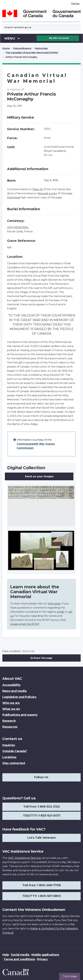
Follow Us (41, 777)
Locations (9, 757)
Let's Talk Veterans (41, 838)
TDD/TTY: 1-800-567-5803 (41, 896)
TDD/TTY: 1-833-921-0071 (42, 816)
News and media (14, 691)
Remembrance (22, 48)
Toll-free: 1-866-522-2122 (42, 807)
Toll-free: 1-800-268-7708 (42, 885)
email (61, 612)
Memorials (41, 48)
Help (6, 955)
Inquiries (9, 745)
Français (75, 3)
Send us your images (39, 476)
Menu (12, 38)
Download (14, 198)
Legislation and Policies (19, 697)
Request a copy (47, 193)
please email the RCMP (25, 624)
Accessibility (11, 685)
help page (54, 604)
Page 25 (37, 189)
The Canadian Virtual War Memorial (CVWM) (32, 53)
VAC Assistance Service (24, 858)
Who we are (11, 703)
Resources (10, 727)
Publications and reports (20, 715)
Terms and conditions (19, 959)
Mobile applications (45, 955)
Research (9, 721)
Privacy (42, 959)
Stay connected (14, 763)
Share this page (41, 658)
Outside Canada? (15, 751)
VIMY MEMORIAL (18, 227)
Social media (20, 955)
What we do (11, 709)
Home (6, 48)
